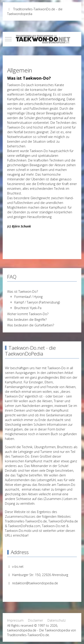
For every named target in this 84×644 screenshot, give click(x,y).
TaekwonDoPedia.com (24, 526)
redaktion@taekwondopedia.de (35, 583)
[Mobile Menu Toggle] (8, 39)
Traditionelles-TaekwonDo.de (26, 521)
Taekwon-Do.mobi (18, 531)
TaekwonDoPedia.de (63, 521)
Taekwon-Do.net (54, 526)
